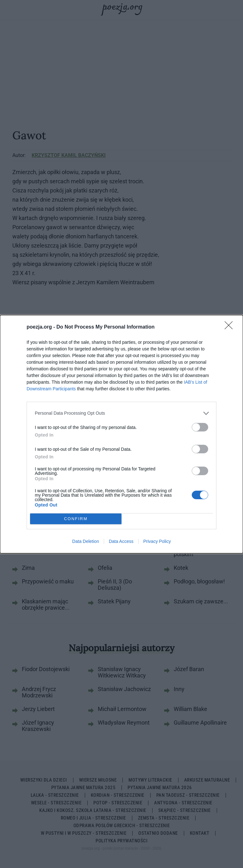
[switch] (200, 427)
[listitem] (121, 413)
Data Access (121, 541)
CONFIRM (76, 519)
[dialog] (121, 434)
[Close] (231, 327)
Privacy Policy (157, 541)
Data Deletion (86, 541)
